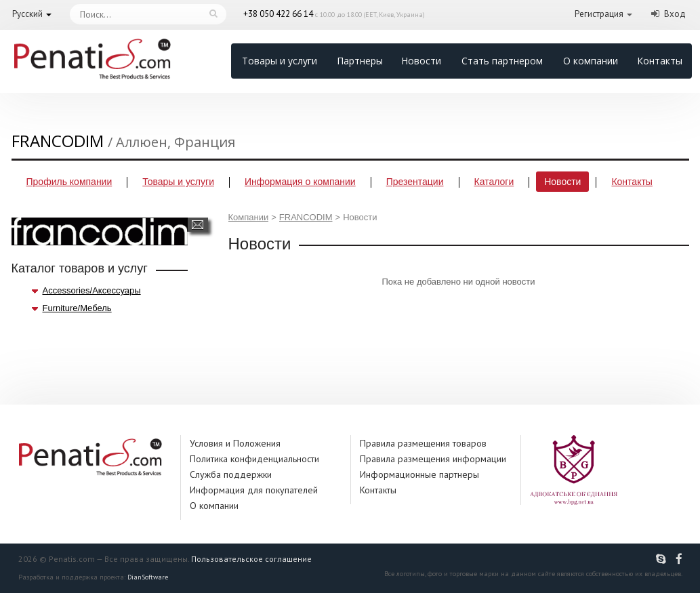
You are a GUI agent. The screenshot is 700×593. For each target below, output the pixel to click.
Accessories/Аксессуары (92, 290)
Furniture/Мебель (77, 308)
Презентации (415, 182)
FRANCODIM (306, 217)
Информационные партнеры (419, 474)
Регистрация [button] (599, 14)
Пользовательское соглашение (251, 559)
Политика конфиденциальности (254, 459)
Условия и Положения (235, 443)
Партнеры (360, 61)
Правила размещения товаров (423, 443)
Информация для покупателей (254, 490)
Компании (249, 217)
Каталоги (494, 182)
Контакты (660, 61)
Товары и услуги (280, 61)
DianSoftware (148, 577)
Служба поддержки (231, 474)
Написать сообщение (198, 225)
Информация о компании (300, 182)
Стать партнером (502, 61)
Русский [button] (27, 14)
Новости (421, 61)
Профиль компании (69, 182)
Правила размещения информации (433, 459)
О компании (591, 61)
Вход (675, 14)
